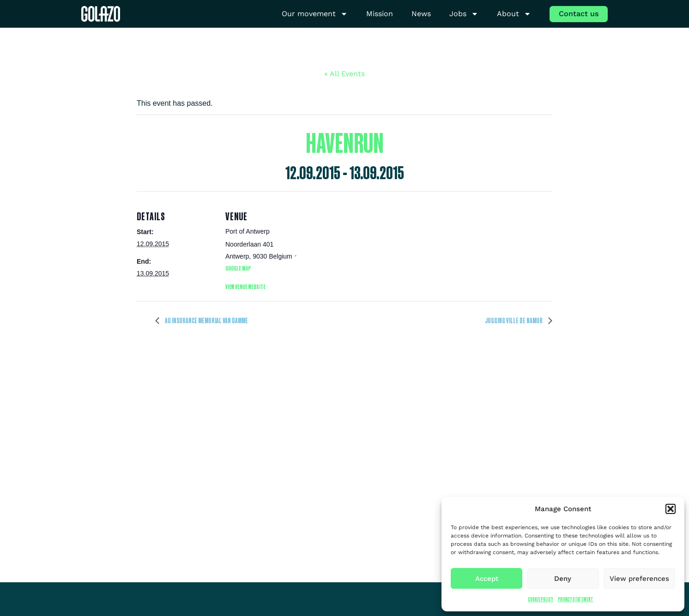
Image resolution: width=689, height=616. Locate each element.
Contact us (579, 14)
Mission (380, 14)
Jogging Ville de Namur (514, 320)
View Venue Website (245, 287)
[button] (671, 509)
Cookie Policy (541, 599)
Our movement (315, 14)
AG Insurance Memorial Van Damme (206, 320)
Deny (563, 579)
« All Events (344, 74)
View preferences (639, 579)
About (514, 14)
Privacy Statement (576, 599)
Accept (487, 579)
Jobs (464, 14)
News (421, 14)
